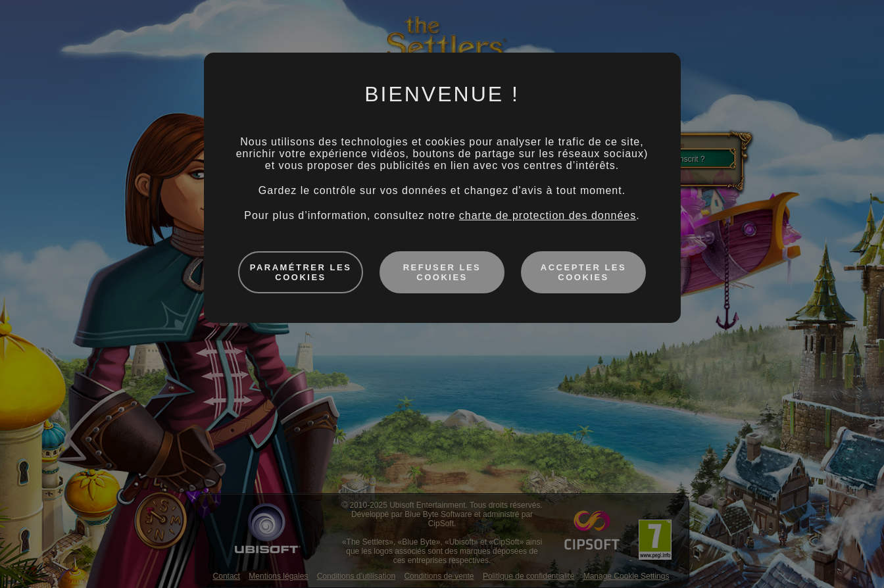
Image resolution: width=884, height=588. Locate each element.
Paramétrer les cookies (301, 272)
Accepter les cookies (583, 272)
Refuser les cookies (442, 272)
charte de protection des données (548, 215)
